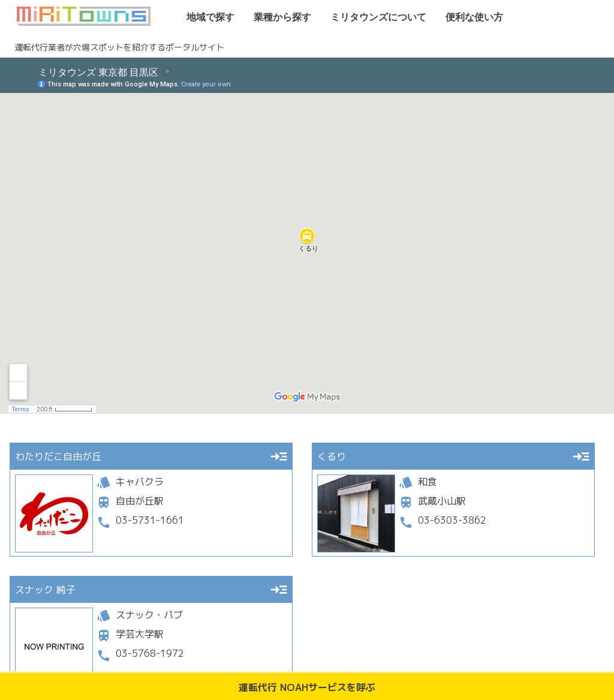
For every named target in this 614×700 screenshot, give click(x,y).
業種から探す (275, 18)
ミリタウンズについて (371, 18)
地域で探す (203, 18)
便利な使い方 (467, 18)
